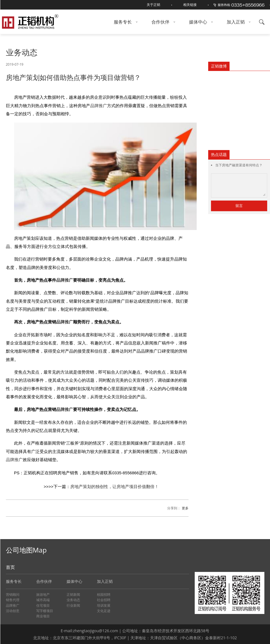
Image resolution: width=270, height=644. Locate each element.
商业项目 (43, 616)
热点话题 (219, 154)
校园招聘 (104, 594)
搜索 (262, 22)
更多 (185, 508)
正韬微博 (219, 66)
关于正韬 (153, 5)
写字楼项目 (45, 611)
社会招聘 (104, 600)
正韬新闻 (73, 594)
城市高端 (43, 600)
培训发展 (104, 605)
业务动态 (73, 600)
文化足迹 (104, 611)
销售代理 (13, 600)
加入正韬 (239, 22)
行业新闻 (73, 605)
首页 (10, 567)
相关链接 (190, 5)
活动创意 (13, 611)
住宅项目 (43, 605)
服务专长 (126, 22)
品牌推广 (99, 106)
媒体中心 (201, 22)
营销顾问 (13, 594)
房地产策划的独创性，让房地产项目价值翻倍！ (114, 486)
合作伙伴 (163, 22)
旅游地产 (43, 594)
